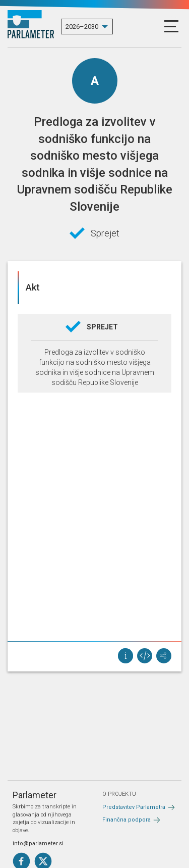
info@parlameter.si (38, 843)
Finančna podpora (127, 820)
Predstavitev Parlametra (134, 807)
